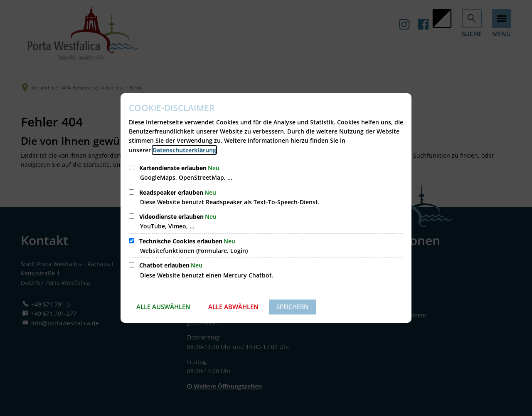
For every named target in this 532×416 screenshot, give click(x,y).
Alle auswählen (163, 307)
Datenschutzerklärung (184, 150)
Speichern (293, 307)
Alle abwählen (233, 307)
